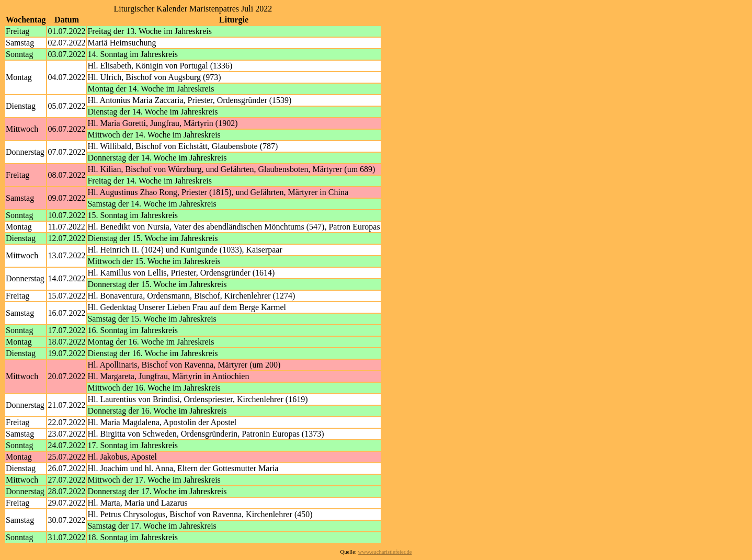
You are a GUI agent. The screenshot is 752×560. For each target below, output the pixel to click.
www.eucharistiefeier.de (385, 552)
